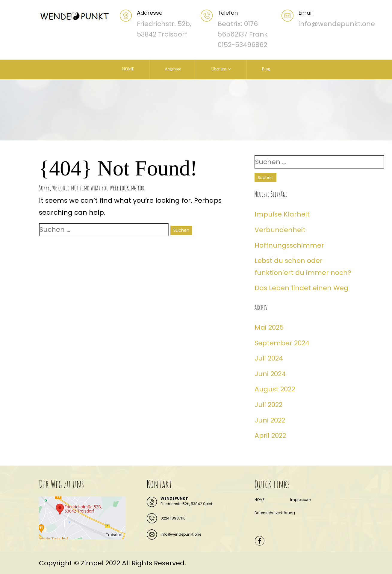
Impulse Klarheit (282, 214)
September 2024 (282, 343)
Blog (266, 69)
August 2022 (275, 389)
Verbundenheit (280, 230)
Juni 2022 (270, 420)
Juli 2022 (268, 405)
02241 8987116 (173, 518)
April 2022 (270, 436)
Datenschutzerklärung (275, 513)
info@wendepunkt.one (181, 534)
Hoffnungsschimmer (289, 245)
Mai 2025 (269, 327)
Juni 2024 (270, 374)
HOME (128, 69)
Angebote (173, 69)
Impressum (301, 500)
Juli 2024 (269, 358)
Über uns (219, 69)
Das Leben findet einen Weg (301, 288)
